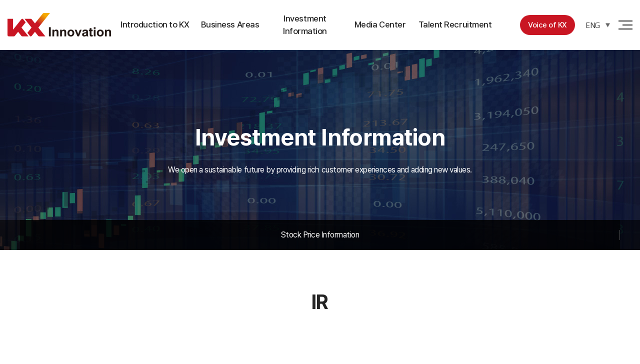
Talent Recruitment (455, 24)
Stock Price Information (320, 235)
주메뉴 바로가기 (0, 0)
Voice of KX (547, 25)
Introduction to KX (155, 24)
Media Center (380, 24)
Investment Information (305, 25)
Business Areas (230, 24)
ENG (593, 25)
